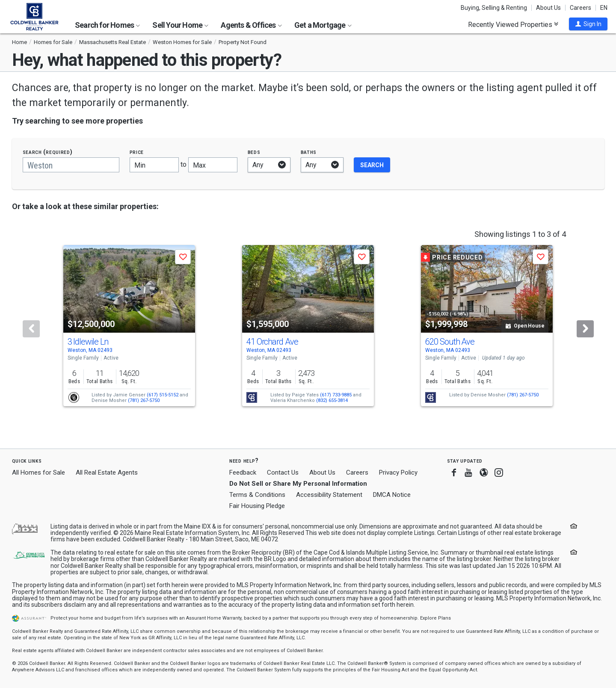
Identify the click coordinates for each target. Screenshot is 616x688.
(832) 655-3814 (332, 400)
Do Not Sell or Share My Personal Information (298, 484)
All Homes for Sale (38, 472)
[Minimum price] (154, 165)
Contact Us (283, 472)
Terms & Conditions (257, 495)
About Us (548, 8)
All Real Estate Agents (107, 472)
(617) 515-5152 (163, 395)
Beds (254, 152)
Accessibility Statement (329, 495)
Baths (309, 152)
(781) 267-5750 (144, 400)
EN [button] (604, 8)
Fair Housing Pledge (257, 506)
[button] (588, 24)
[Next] (585, 329)
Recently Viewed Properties (513, 24)
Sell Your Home (180, 25)
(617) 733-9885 (336, 395)
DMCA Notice (392, 495)
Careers (580, 8)
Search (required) (48, 152)
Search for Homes (107, 25)
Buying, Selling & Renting (494, 8)
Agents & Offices (251, 25)
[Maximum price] (213, 165)
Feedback (243, 473)
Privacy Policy (398, 472)
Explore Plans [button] (435, 618)
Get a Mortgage (323, 25)
